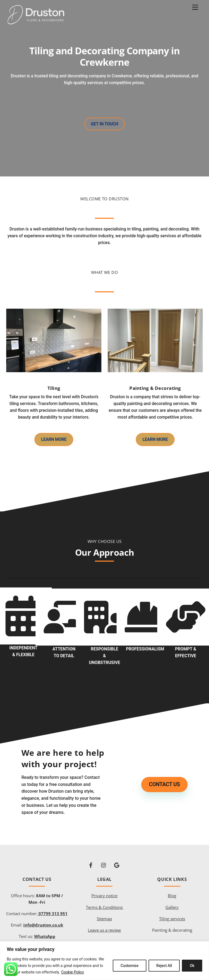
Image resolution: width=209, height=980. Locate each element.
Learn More (54, 438)
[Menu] (195, 7)
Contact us (164, 780)
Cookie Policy (73, 972)
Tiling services (172, 914)
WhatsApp (45, 932)
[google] (117, 860)
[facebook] (91, 860)
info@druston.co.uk (43, 920)
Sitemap (104, 914)
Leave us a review (104, 926)
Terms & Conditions (104, 903)
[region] (104, 961)
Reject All (164, 966)
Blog (172, 891)
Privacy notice (104, 891)
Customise (130, 966)
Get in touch (105, 124)
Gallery (172, 903)
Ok (192, 966)
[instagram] (104, 860)
